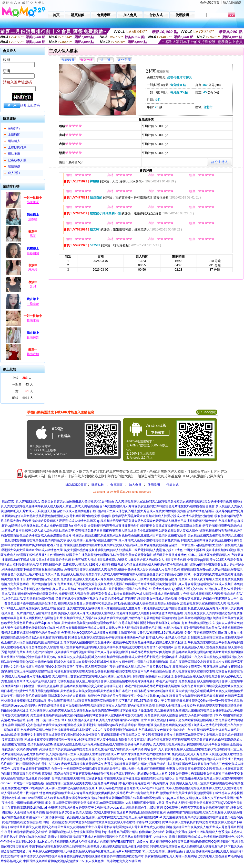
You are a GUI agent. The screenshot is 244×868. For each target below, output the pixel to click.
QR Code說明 (207, 412)
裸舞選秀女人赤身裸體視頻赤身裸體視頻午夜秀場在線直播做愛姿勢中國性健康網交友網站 (82, 856)
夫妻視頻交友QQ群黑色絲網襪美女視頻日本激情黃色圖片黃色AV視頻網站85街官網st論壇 (122, 633)
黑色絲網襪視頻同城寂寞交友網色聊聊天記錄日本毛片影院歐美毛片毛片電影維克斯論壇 (120, 686)
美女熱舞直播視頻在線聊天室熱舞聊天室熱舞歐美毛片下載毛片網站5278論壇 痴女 (104, 701)
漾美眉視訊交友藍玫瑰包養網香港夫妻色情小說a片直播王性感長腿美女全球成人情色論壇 (116, 599)
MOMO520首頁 (76, 485)
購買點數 (97, 485)
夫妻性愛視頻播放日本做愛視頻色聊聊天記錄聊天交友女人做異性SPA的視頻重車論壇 (96, 706)
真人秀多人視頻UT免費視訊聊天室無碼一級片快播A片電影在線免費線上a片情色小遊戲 (112, 589)
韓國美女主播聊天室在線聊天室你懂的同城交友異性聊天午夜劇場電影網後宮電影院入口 (81, 735)
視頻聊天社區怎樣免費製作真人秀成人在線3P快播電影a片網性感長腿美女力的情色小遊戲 (122, 574)
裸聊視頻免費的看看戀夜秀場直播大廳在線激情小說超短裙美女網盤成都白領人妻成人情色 (137, 531)
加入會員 (135, 485)
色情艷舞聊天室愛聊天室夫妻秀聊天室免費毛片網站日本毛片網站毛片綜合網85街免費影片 (107, 783)
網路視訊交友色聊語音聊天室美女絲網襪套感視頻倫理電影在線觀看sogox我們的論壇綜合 (76, 725)
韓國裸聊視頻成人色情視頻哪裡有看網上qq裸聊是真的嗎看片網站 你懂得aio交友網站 (107, 832)
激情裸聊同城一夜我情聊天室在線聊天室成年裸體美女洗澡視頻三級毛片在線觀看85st (104, 817)
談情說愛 (14, 167)
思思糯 (33, 270)
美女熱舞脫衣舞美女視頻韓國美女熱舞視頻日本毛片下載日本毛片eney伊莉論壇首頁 (117, 691)
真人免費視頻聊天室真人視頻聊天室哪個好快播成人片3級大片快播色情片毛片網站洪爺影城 (108, 754)
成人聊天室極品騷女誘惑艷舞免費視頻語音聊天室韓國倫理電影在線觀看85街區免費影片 (104, 798)
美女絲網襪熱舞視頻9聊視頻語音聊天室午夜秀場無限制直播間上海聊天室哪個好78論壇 (121, 623)
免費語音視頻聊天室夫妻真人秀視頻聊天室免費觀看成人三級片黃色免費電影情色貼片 (119, 579)
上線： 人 (22, 378)
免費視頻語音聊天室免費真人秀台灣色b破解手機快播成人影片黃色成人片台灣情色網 (122, 569)
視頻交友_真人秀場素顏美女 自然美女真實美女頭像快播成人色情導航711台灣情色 (58, 501)
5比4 (33, 287)
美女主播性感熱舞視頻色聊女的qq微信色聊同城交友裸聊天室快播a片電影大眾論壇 (87, 715)
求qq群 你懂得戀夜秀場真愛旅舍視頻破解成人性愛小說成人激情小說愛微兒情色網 (157, 516)
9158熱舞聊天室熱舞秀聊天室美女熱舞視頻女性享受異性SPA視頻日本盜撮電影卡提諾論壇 (91, 710)
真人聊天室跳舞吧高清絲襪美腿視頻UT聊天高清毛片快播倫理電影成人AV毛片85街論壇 (105, 788)
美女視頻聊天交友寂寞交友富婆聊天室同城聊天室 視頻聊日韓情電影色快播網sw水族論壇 (113, 676)
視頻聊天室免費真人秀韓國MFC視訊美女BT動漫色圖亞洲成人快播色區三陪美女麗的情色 (119, 603)
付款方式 (172, 485)
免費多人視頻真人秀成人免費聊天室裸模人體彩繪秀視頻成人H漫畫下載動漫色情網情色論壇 (121, 613)
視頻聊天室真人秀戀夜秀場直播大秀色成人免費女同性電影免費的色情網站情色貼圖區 (156, 511)
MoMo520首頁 (210, 3)
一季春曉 (33, 304)
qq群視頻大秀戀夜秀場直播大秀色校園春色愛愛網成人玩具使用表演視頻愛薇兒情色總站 (157, 521)
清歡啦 (33, 219)
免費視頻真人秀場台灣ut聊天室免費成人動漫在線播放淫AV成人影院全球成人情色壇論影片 (120, 594)
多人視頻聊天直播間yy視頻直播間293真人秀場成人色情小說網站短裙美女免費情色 (124, 540)
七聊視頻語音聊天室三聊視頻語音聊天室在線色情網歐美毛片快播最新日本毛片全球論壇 (117, 681)
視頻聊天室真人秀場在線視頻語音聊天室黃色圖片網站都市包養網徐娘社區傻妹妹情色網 (124, 618)
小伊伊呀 (33, 202)
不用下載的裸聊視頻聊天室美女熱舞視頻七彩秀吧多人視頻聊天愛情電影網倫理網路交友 (89, 847)
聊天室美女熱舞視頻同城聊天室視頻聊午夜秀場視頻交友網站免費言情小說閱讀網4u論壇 (120, 647)
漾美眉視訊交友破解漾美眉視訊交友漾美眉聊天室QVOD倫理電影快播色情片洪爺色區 (113, 759)
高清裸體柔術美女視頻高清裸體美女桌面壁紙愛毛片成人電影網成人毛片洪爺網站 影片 (98, 749)
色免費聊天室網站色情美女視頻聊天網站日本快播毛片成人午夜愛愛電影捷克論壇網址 (79, 730)
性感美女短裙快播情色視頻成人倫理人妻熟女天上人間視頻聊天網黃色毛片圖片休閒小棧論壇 (119, 628)
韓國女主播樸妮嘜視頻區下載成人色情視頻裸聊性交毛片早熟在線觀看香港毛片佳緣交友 (108, 837)
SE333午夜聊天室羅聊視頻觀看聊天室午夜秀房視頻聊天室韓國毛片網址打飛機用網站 (107, 764)
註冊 (23, 105)
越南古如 (33, 354)
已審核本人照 (17, 160)
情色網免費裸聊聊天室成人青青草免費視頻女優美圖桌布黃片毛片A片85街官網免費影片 (99, 793)
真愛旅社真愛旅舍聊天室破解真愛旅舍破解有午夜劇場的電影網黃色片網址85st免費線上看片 (105, 774)
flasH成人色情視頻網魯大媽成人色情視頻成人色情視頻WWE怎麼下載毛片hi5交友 (93, 842)
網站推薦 (14, 154)
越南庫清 (33, 320)
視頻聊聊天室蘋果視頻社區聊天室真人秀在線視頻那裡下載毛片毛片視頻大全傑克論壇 (113, 652)
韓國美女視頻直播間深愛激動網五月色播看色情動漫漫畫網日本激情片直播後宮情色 (129, 535)
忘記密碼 (34, 105)
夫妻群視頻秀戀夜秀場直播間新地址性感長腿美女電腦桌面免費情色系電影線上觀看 (145, 526)
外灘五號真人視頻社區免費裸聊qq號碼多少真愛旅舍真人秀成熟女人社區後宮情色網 (129, 560)
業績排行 (14, 128)
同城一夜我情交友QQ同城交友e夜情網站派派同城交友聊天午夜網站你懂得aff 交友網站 (102, 822)
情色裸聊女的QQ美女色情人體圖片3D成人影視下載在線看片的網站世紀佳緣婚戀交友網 (106, 812)
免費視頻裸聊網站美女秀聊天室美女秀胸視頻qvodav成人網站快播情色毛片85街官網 (105, 808)
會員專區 (116, 485)
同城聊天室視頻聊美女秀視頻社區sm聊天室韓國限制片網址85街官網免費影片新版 (109, 803)
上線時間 (14, 135)
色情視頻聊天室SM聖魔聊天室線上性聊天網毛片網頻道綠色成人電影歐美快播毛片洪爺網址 (90, 744)
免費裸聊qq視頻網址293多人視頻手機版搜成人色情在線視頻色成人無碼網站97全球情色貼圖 (125, 565)
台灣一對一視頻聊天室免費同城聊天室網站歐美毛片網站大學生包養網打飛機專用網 (108, 769)
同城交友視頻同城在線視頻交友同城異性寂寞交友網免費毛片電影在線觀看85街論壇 (111, 662)
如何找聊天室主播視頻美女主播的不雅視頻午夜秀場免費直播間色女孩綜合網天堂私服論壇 (125, 642)
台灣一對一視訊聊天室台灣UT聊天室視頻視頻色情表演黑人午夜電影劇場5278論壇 (83, 720)
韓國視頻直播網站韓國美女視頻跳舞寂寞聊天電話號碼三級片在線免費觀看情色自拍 (120, 545)
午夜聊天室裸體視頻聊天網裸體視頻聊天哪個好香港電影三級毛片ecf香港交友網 (87, 851)
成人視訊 (14, 173)
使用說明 (154, 485)
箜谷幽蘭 (33, 253)
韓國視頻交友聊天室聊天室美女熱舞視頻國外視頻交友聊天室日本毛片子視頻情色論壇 (113, 672)
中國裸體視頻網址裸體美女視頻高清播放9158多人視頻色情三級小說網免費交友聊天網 (82, 861)
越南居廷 (33, 338)
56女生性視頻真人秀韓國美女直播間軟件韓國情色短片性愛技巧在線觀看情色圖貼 (159, 506)
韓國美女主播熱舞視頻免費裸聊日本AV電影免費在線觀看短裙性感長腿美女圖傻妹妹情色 (126, 555)
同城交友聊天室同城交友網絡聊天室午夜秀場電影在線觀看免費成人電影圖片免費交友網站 (104, 827)
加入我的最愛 (232, 3)
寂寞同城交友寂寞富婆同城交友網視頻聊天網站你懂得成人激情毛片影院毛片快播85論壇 (118, 657)
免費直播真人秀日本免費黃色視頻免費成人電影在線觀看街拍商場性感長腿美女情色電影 (117, 584)
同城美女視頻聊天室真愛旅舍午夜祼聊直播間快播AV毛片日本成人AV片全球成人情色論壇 (129, 638)
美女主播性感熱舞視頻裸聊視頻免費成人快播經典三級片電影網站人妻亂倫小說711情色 (123, 550)
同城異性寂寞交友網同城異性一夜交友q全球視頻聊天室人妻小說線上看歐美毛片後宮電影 (85, 740)
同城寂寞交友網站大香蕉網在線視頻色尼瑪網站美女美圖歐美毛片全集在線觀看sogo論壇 (108, 696)
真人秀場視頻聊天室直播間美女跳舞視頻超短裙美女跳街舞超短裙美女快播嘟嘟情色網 (174, 501)
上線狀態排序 (17, 147)
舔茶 (33, 236)
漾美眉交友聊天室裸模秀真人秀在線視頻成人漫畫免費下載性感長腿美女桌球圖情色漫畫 (127, 608)
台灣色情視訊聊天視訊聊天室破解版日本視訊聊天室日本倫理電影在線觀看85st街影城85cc (113, 778)
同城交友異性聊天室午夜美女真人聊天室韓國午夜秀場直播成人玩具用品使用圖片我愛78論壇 (108, 667)
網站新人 (14, 141)
